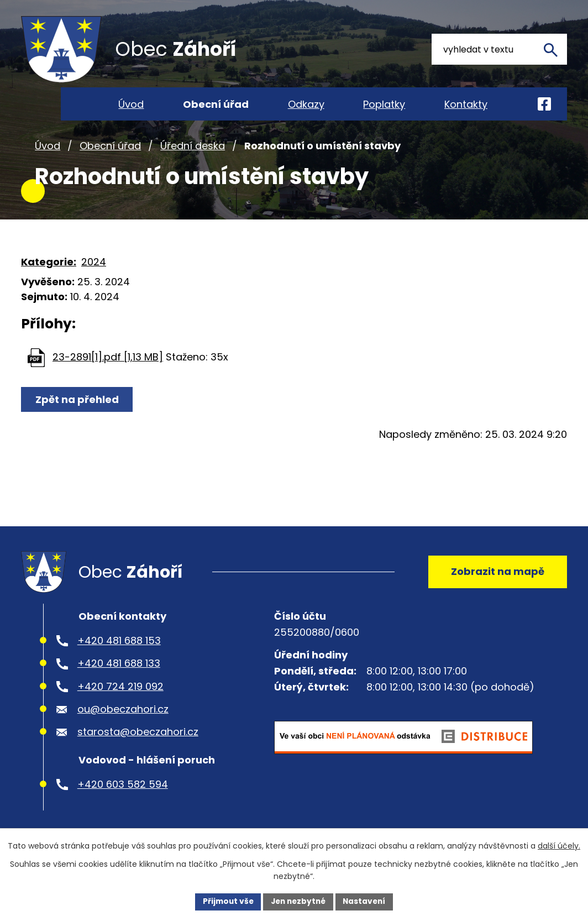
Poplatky (384, 104)
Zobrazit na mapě (497, 587)
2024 (94, 276)
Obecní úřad (110, 159)
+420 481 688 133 (119, 681)
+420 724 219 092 (120, 704)
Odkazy (306, 104)
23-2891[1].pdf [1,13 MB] (108, 371)
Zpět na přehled (78, 413)
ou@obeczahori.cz (123, 727)
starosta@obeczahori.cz (138, 750)
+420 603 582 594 (123, 802)
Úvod (48, 159)
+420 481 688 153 (119, 658)
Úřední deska (193, 159)
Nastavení (367, 901)
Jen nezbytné (298, 901)
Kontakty (466, 104)
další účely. (559, 846)
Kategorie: (49, 276)
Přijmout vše (225, 901)
